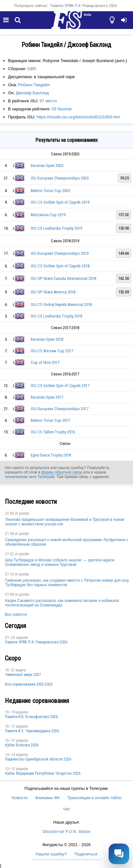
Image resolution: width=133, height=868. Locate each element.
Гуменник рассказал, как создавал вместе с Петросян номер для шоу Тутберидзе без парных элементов (67, 583)
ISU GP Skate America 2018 (53, 292)
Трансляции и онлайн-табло (94, 798)
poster (24, 513)
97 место (48, 101)
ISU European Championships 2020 (60, 178)
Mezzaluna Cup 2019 (48, 215)
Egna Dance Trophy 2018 (51, 455)
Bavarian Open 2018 (47, 339)
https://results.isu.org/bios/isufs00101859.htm (78, 117)
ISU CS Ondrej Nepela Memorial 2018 (61, 305)
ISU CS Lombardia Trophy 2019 (56, 228)
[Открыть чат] (119, 854)
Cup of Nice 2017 (45, 362)
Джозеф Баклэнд (33, 93)
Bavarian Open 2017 (47, 397)
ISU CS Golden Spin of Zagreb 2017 (60, 386)
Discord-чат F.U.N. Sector (66, 831)
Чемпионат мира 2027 (23, 675)
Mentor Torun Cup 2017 (50, 420)
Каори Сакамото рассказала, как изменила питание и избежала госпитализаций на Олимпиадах (62, 603)
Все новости (16, 614)
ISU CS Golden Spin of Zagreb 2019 (60, 202)
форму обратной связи (62, 472)
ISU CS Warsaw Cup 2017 (52, 351)
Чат (67, 809)
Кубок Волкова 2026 (22, 745)
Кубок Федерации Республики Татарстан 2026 (43, 773)
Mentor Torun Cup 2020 (50, 191)
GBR (32, 69)
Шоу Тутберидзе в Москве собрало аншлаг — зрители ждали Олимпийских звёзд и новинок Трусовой (60, 562)
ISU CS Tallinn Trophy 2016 (53, 432)
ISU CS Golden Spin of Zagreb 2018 (60, 266)
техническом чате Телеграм (29, 477)
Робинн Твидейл (34, 85)
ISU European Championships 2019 (60, 253)
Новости (20, 798)
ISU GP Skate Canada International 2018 (63, 278)
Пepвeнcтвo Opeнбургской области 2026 (38, 759)
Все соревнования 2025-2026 (29, 684)
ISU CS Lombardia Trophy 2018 (56, 316)
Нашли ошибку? (51, 854)
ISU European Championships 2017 (60, 409)
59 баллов (62, 109)
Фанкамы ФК (48, 798)
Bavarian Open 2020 (47, 166)
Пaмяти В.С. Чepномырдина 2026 (32, 731)
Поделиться (86, 854)
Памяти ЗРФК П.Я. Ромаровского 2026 (83, 6)
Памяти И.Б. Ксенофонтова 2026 (31, 717)
